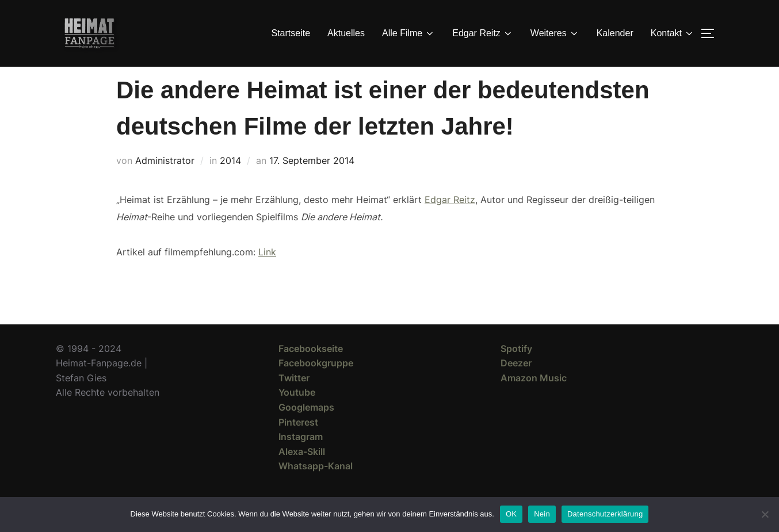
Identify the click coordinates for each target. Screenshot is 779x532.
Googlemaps (306, 428)
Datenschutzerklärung (605, 514)
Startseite (291, 33)
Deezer (516, 384)
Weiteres (555, 33)
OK (511, 514)
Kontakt (673, 33)
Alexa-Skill (302, 472)
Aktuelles (346, 33)
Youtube (297, 413)
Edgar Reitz (483, 33)
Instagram (301, 457)
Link (267, 273)
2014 (230, 181)
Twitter (294, 399)
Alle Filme (408, 33)
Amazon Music (534, 399)
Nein (542, 514)
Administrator (165, 181)
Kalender (615, 33)
